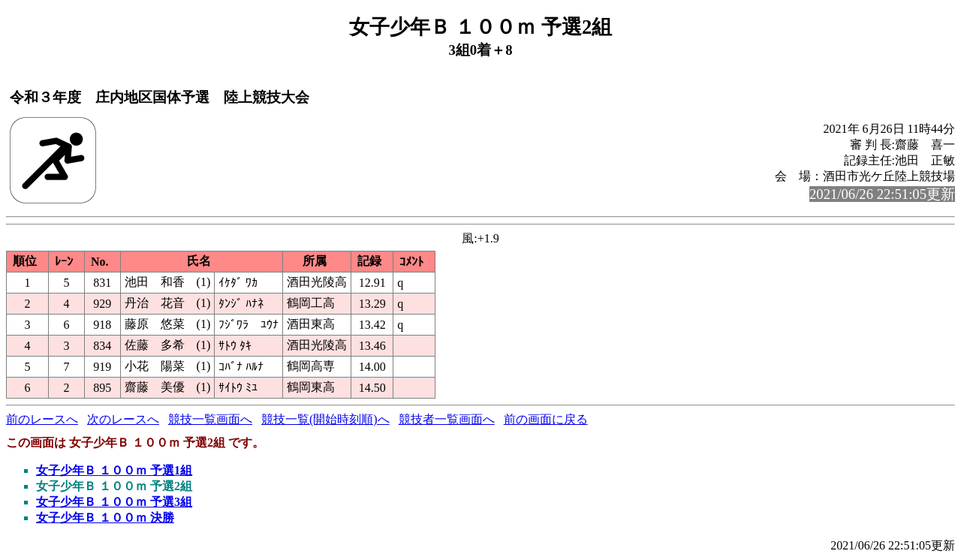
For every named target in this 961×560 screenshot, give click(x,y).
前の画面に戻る (546, 419)
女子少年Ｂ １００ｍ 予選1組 (114, 470)
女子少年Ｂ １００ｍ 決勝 (105, 518)
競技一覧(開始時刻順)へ (325, 419)
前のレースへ (42, 419)
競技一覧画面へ (210, 419)
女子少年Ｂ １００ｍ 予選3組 (114, 502)
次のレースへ (123, 419)
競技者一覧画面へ (447, 419)
